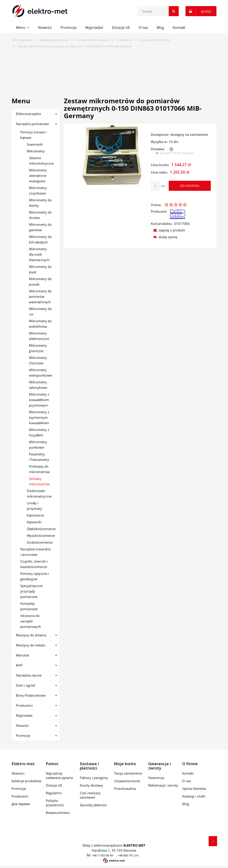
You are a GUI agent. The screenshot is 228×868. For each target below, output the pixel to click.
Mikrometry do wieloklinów (40, 324)
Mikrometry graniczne (38, 348)
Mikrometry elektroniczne (39, 336)
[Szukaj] (174, 11)
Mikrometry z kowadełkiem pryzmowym (39, 400)
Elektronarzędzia (28, 114)
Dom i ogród (25, 685)
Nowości (22, 725)
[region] (114, 70)
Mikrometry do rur (40, 311)
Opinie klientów (194, 789)
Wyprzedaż (24, 715)
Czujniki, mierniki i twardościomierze (34, 564)
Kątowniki (34, 522)
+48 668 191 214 (128, 855)
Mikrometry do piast (40, 269)
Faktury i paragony (94, 778)
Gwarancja (156, 778)
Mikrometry (36, 151)
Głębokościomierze (41, 529)
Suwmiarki (35, 144)
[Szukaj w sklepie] (159, 11)
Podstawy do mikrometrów (39, 469)
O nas (187, 781)
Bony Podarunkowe (31, 695)
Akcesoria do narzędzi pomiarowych (31, 621)
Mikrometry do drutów (40, 215)
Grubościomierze (40, 542)
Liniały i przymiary (34, 506)
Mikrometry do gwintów (40, 227)
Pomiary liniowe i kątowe (33, 135)
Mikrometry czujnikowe (38, 190)
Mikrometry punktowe (38, 445)
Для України (21, 804)
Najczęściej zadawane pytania (59, 775)
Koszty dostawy (91, 785)
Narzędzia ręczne (29, 675)
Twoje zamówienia (128, 773)
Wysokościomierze (41, 536)
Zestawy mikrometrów (39, 481)
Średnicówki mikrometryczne (39, 493)
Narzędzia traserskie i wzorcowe (35, 552)
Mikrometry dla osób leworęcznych (39, 254)
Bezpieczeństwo (58, 813)
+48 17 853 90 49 (102, 855)
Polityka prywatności (55, 803)
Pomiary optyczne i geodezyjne (35, 576)
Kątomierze (35, 515)
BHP (19, 665)
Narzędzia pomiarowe (32, 124)
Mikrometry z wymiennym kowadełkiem (39, 417)
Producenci (24, 705)
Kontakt (188, 773)
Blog (186, 804)
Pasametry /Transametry (39, 457)
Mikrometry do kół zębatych (40, 239)
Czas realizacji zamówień (90, 795)
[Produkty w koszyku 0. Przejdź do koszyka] (201, 11)
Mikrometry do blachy (40, 203)
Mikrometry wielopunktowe (41, 373)
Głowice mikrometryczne (41, 161)
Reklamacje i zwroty (163, 785)
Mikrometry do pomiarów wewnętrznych (40, 296)
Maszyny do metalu (31, 645)
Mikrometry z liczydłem (39, 432)
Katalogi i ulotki (194, 796)
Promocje (23, 735)
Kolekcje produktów (26, 781)
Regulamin (54, 793)
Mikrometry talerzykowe (38, 385)
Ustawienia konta (127, 781)
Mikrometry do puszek (40, 282)
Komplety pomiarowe (29, 606)
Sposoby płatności (93, 805)
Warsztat (22, 655)
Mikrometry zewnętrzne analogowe (38, 176)
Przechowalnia (125, 789)
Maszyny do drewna (31, 635)
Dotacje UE (54, 785)
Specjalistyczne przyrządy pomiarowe (31, 591)
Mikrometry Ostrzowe (38, 360)
